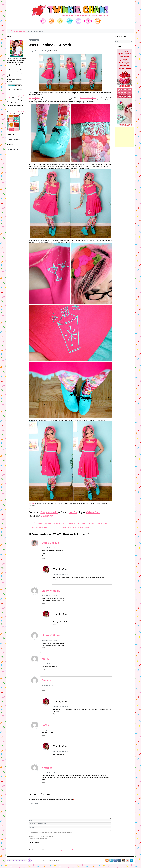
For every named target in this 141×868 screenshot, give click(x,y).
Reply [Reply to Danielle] (43, 690)
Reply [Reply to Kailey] (43, 669)
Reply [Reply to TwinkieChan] (55, 580)
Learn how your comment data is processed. (68, 850)
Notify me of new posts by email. (39, 839)
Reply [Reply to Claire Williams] (43, 603)
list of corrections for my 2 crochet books (16, 96)
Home (43, 21)
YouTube (127, 860)
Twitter (111, 860)
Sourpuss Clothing (34, 98)
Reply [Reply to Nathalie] (43, 782)
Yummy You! (98, 21)
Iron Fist (73, 512)
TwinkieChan (51, 51)
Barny (45, 725)
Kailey (46, 659)
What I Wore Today (20, 31)
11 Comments (60, 51)
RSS (107, 860)
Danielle (47, 680)
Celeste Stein (93, 512)
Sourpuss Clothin (49, 512)
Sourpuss (32, 503)
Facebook (115, 860)
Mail (131, 860)
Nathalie (47, 768)
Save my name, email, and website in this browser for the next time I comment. (52, 833)
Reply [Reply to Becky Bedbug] (43, 558)
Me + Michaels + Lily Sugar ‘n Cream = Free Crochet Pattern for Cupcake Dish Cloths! (85, 525)
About (78, 21)
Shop (52, 21)
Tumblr (119, 860)
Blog (60, 21)
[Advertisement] (125, 137)
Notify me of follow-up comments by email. (42, 836)
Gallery (69, 21)
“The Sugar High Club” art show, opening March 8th (46, 525)
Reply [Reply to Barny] (43, 735)
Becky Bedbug (50, 543)
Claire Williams (51, 591)
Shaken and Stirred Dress (88, 98)
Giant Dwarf (47, 516)
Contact (88, 21)
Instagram (123, 860)
